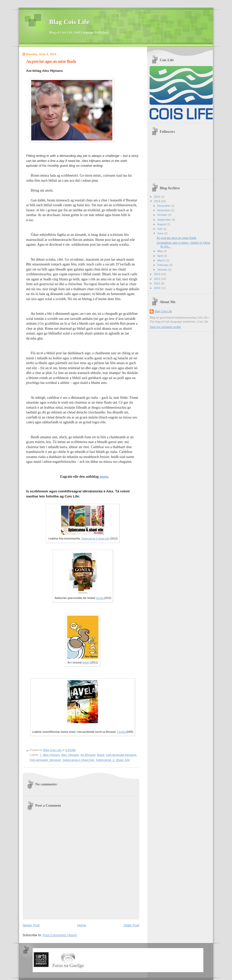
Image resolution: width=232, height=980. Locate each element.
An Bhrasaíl (88, 755)
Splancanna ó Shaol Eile (78, 760)
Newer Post (31, 925)
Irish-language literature (121, 755)
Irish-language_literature (45, 760)
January (163, 269)
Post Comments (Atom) (60, 935)
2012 (157, 279)
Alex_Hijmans (70, 755)
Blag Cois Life (69, 22)
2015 (157, 197)
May (160, 251)
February (163, 265)
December (164, 206)
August (162, 224)
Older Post (131, 925)
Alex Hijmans (51, 755)
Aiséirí (86, 663)
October (163, 215)
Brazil (101, 755)
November (164, 210)
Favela (121, 732)
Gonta (100, 598)
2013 (157, 274)
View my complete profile (165, 327)
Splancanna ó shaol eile (95, 539)
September (164, 220)
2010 (157, 288)
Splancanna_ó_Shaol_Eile (113, 760)
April (160, 256)
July (160, 229)
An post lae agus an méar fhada (177, 238)
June (161, 233)
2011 (157, 283)
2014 (157, 201)
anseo (104, 477)
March (162, 260)
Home (82, 925)
